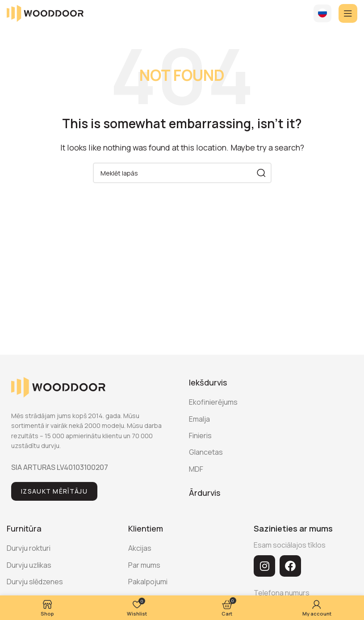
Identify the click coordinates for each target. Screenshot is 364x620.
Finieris (200, 436)
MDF (196, 469)
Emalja (199, 419)
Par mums (144, 565)
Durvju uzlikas (29, 565)
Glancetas (206, 452)
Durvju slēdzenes (35, 582)
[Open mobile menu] (348, 13)
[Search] (182, 173)
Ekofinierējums (213, 402)
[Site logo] (45, 13)
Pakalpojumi (148, 582)
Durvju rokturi (29, 548)
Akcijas (140, 548)
